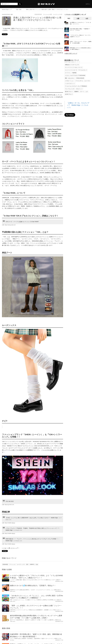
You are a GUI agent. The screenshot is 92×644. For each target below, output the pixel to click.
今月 (87, 18)
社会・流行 (19, 9)
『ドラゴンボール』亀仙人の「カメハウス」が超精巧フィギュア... (81, 36)
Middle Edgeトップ (7, 9)
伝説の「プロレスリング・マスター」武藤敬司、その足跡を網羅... (81, 42)
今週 (78, 18)
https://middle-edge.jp (10, 523)
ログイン (88, 4)
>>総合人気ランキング (71, 53)
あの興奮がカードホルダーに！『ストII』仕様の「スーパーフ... (80, 23)
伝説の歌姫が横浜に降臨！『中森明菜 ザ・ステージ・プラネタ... (80, 30)
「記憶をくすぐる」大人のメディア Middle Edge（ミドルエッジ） (78, 105)
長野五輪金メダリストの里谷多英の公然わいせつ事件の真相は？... (81, 49)
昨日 (69, 18)
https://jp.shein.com (9, 505)
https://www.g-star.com (10, 225)
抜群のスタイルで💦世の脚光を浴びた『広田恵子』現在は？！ (33, 586)
